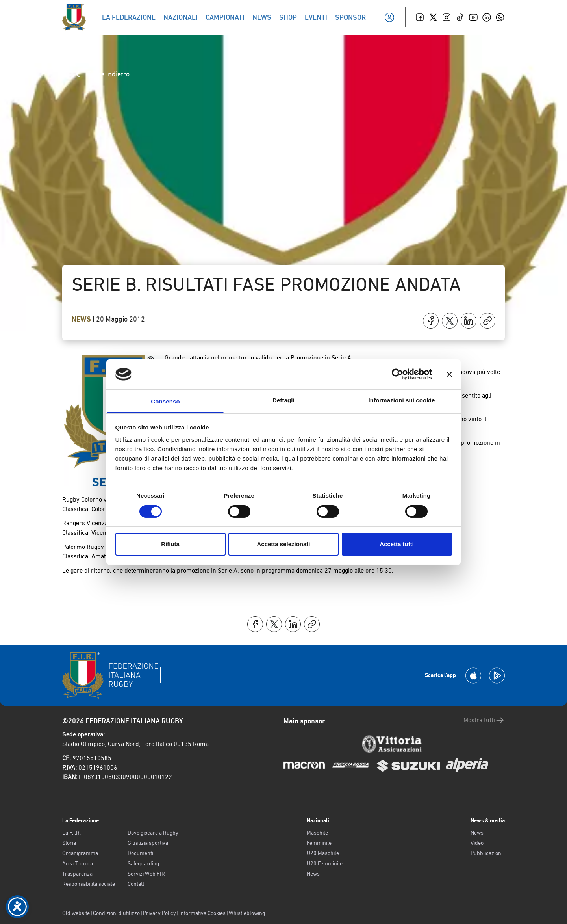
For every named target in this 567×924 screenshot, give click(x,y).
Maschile (317, 833)
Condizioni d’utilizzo (116, 913)
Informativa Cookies (202, 913)
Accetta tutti (397, 544)
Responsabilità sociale (89, 884)
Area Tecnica (78, 863)
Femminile (319, 843)
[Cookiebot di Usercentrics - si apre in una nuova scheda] (397, 374)
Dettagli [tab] (283, 400)
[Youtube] (473, 17)
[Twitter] (433, 17)
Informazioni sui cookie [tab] (402, 400)
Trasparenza (77, 874)
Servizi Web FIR (146, 874)
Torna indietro (102, 74)
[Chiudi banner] (449, 374)
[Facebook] (420, 17)
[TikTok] (460, 17)
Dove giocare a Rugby (153, 833)
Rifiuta (170, 544)
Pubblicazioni (486, 853)
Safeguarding (143, 863)
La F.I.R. (71, 833)
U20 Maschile (323, 853)
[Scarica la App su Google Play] (497, 676)
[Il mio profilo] (389, 17)
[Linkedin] (487, 17)
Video (477, 843)
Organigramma (80, 853)
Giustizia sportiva (148, 843)
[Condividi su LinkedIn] (469, 321)
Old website (76, 913)
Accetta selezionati (283, 544)
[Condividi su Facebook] (431, 321)
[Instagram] (447, 17)
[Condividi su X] (450, 321)
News (82, 319)
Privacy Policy (159, 913)
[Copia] (487, 321)
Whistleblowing (247, 913)
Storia (69, 843)
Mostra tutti (484, 720)
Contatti (136, 884)
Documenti (140, 853)
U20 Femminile (325, 863)
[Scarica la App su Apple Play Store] (473, 676)
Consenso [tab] (165, 401)
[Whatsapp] (500, 17)
